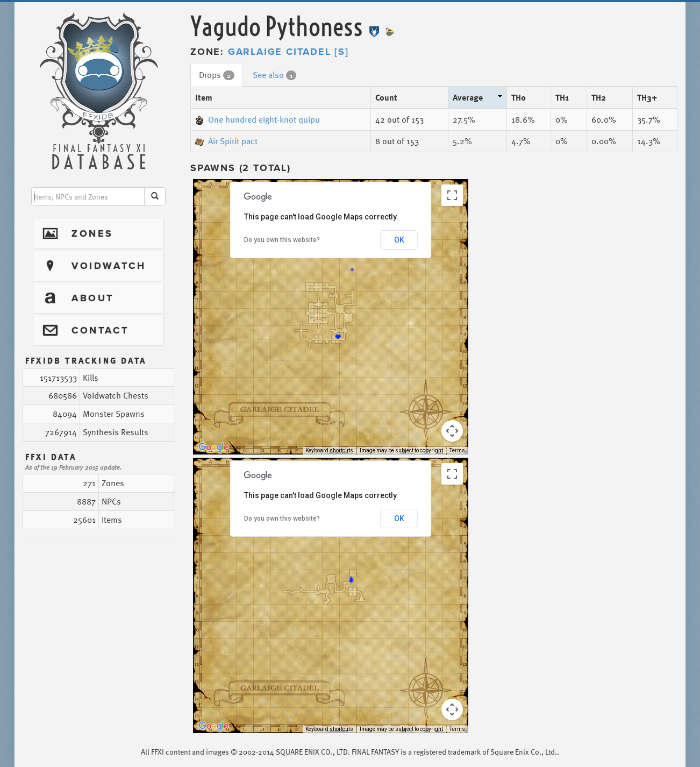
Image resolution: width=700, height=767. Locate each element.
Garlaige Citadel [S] (288, 52)
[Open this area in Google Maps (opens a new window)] (213, 448)
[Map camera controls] (452, 431)
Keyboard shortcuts (329, 450)
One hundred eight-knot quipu (258, 119)
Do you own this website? (282, 240)
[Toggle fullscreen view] (452, 195)
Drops (217, 75)
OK (399, 240)
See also (274, 75)
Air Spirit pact (226, 141)
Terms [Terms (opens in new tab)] (457, 450)
